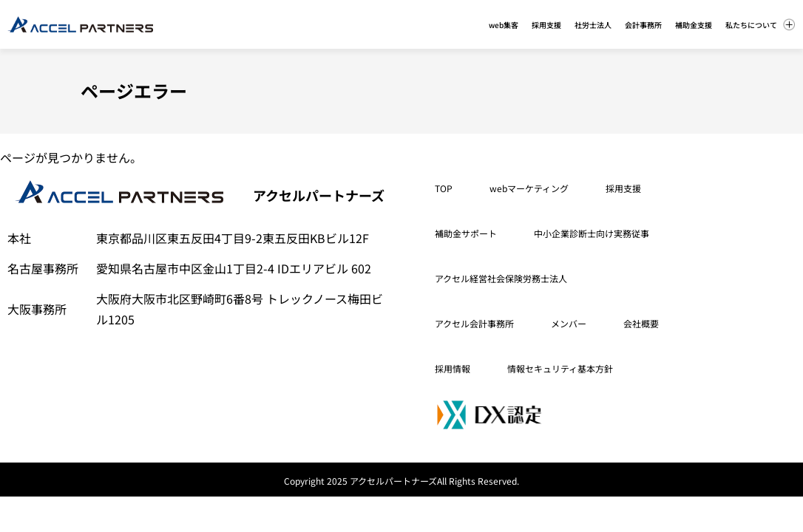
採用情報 (453, 368)
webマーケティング (529, 188)
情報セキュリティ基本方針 (560, 368)
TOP (444, 188)
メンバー (569, 323)
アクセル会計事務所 (474, 323)
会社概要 (641, 323)
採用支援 (623, 188)
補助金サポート (466, 233)
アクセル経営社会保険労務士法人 (501, 278)
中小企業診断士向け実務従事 (592, 233)
